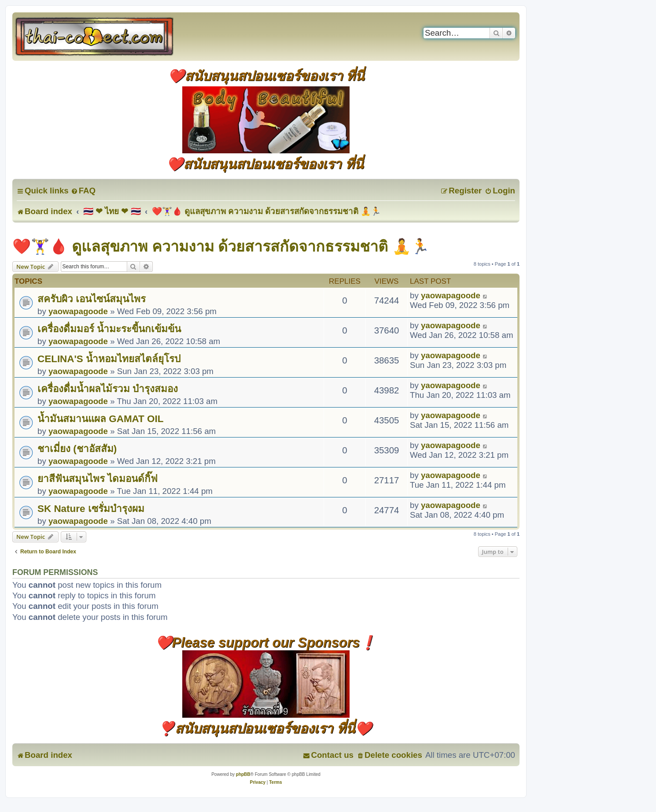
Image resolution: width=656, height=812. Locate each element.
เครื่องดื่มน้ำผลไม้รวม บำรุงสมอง (108, 389)
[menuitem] (83, 191)
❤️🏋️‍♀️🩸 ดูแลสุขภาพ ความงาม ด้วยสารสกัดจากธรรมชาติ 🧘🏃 (221, 246)
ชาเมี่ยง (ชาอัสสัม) (77, 449)
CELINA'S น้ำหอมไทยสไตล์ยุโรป (109, 359)
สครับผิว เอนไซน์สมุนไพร (92, 299)
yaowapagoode (78, 311)
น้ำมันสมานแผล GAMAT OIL (100, 419)
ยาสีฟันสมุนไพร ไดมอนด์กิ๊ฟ (98, 479)
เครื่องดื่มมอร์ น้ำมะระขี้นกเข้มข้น (109, 329)
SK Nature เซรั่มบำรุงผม (91, 509)
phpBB (243, 774)
